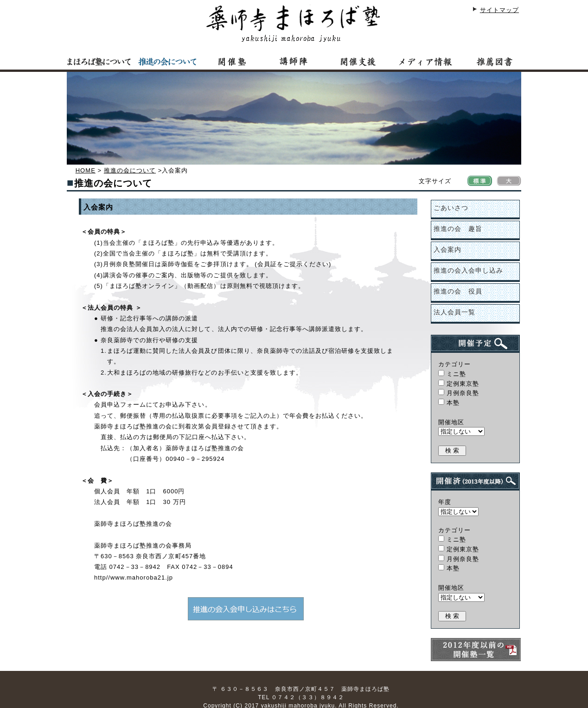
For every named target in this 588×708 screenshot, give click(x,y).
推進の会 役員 (458, 291)
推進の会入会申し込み (468, 270)
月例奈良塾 (459, 393)
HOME (86, 170)
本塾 (449, 403)
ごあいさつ (451, 208)
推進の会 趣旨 (458, 229)
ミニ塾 (452, 374)
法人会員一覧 (454, 312)
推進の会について (130, 170)
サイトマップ (499, 10)
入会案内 (447, 249)
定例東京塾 (459, 384)
